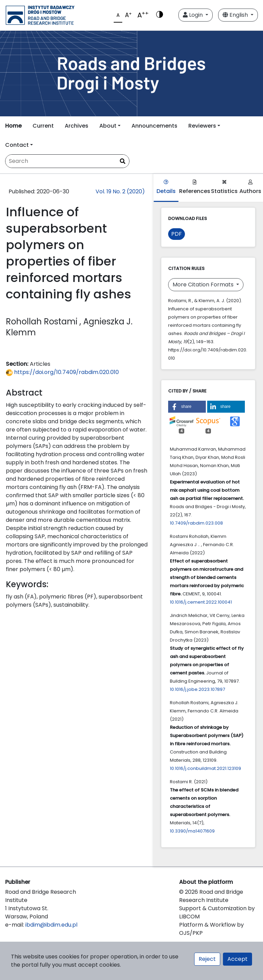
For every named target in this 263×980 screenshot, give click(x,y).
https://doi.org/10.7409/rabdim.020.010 (62, 372)
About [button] (108, 126)
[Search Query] (67, 161)
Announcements (154, 126)
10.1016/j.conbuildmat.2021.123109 (205, 768)
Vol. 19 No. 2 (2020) (120, 191)
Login (193, 15)
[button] (187, 407)
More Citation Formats (204, 285)
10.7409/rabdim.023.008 (196, 523)
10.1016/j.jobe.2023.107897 (197, 689)
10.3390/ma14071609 (192, 831)
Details (166, 187)
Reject (207, 959)
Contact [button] (17, 145)
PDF (177, 234)
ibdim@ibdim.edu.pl (51, 925)
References (195, 187)
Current (43, 126)
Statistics (224, 187)
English (236, 15)
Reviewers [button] (202, 126)
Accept (237, 959)
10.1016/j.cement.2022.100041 (201, 602)
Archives (77, 126)
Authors (250, 187)
